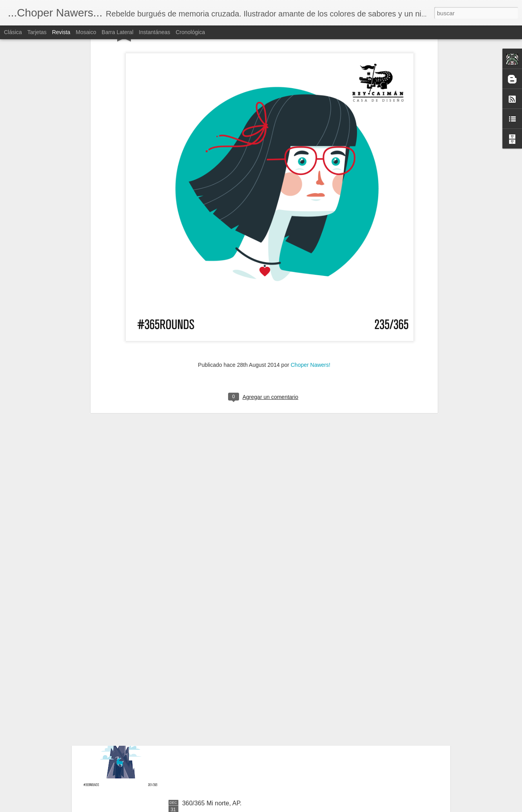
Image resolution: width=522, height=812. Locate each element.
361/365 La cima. (206, 714)
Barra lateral (117, 32)
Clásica (13, 32)
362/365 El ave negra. (213, 625)
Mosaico (86, 32)
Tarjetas (37, 32)
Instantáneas (154, 32)
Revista (61, 32)
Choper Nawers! (311, 248)
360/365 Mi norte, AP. (212, 803)
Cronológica (190, 32)
